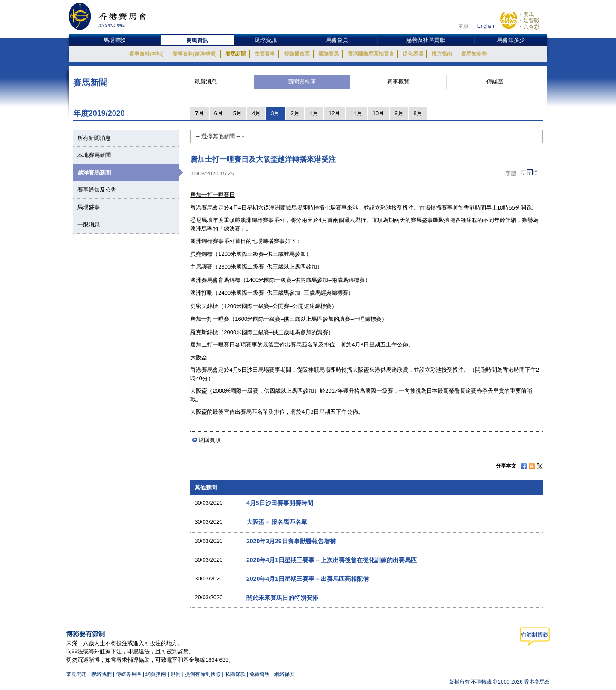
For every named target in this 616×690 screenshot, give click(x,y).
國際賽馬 (329, 54)
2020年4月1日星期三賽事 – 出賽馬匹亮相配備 (308, 579)
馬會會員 (337, 40)
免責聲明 (260, 674)
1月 (314, 113)
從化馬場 (413, 54)
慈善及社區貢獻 (426, 40)
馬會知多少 (511, 40)
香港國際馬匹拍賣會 (371, 54)
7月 (199, 113)
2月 (295, 113)
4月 (256, 113)
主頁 (463, 26)
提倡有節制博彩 (203, 674)
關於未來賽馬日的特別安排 (282, 598)
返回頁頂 (210, 440)
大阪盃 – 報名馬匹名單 (277, 522)
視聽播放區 (297, 54)
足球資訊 (266, 40)
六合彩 (531, 27)
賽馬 (529, 15)
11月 (356, 113)
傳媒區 (495, 81)
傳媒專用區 (129, 674)
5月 (237, 113)
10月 (378, 113)
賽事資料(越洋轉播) (195, 54)
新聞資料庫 (302, 81)
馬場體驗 (115, 40)
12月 (334, 113)
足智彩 (531, 21)
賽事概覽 (398, 81)
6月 (219, 113)
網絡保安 (284, 674)
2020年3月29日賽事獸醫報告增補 (291, 541)
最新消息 (206, 81)
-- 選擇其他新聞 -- (220, 136)
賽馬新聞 (236, 54)
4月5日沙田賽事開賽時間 (280, 503)
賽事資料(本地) (146, 54)
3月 (275, 113)
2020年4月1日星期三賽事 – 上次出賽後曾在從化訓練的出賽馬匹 (332, 560)
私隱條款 (235, 674)
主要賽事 (265, 54)
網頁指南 (156, 674)
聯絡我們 (101, 674)
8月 (418, 113)
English (486, 26)
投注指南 (442, 54)
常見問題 (77, 674)
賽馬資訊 (197, 40)
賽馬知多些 (474, 54)
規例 (176, 674)
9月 (399, 113)
